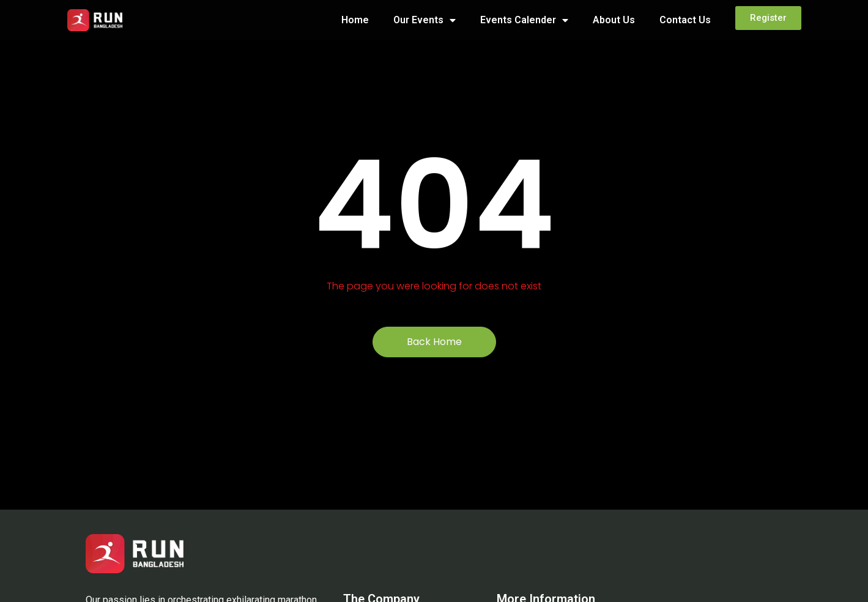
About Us (614, 20)
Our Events (425, 20)
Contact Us (685, 20)
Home (355, 20)
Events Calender (524, 20)
